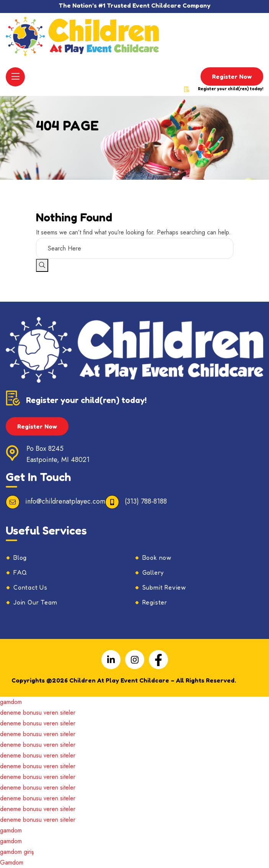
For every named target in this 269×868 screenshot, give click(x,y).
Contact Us (30, 587)
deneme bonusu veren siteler (38, 713)
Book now (157, 558)
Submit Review (164, 587)
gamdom (11, 702)
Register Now (232, 76)
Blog (20, 558)
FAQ (20, 572)
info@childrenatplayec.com (65, 501)
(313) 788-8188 (146, 501)
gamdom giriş (17, 852)
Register (155, 602)
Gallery (153, 572)
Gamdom (12, 862)
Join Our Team (35, 602)
